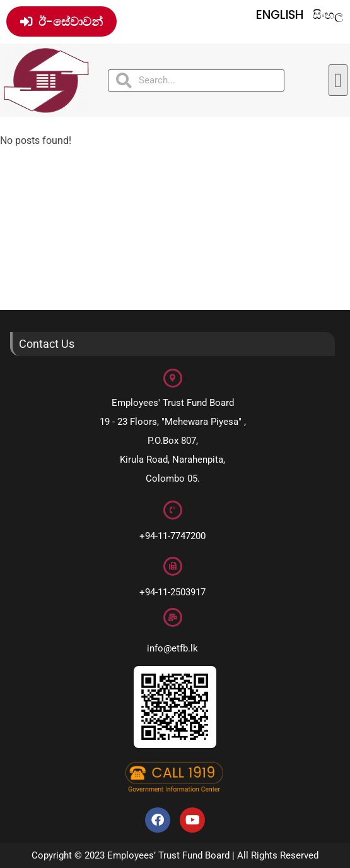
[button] (338, 80)
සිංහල (328, 15)
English (280, 15)
